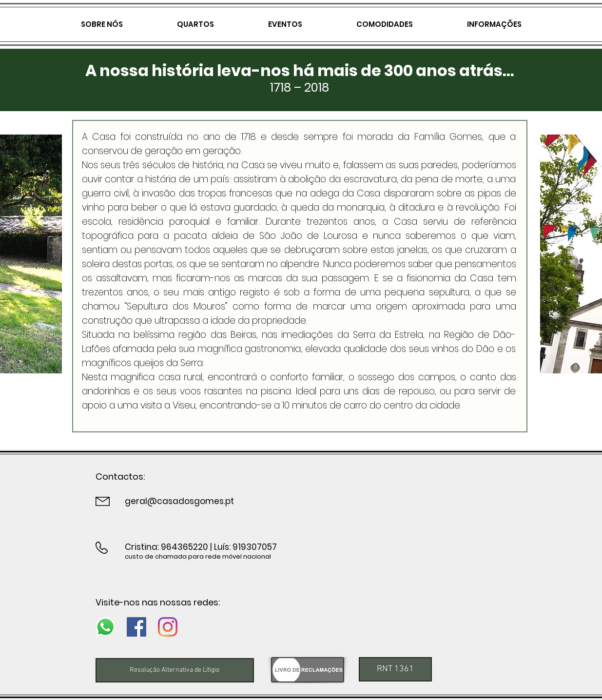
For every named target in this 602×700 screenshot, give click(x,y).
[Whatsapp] (105, 627)
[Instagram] (168, 627)
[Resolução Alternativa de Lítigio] (175, 670)
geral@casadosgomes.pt (179, 501)
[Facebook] (136, 627)
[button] (395, 669)
